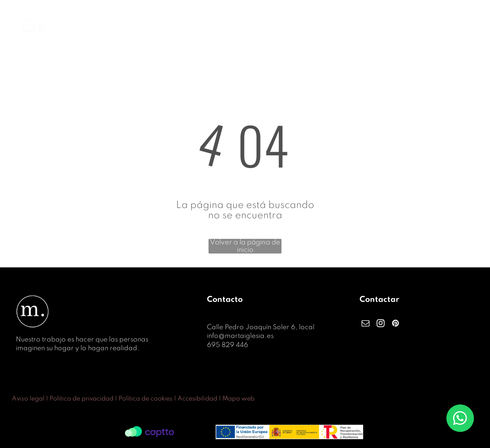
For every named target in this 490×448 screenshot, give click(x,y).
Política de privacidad (81, 399)
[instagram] (381, 324)
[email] (366, 324)
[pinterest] (396, 324)
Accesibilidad (197, 399)
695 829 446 (228, 345)
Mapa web (238, 399)
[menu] (473, 26)
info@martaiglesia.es (240, 336)
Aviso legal (28, 399)
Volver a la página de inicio (245, 246)
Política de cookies (145, 399)
